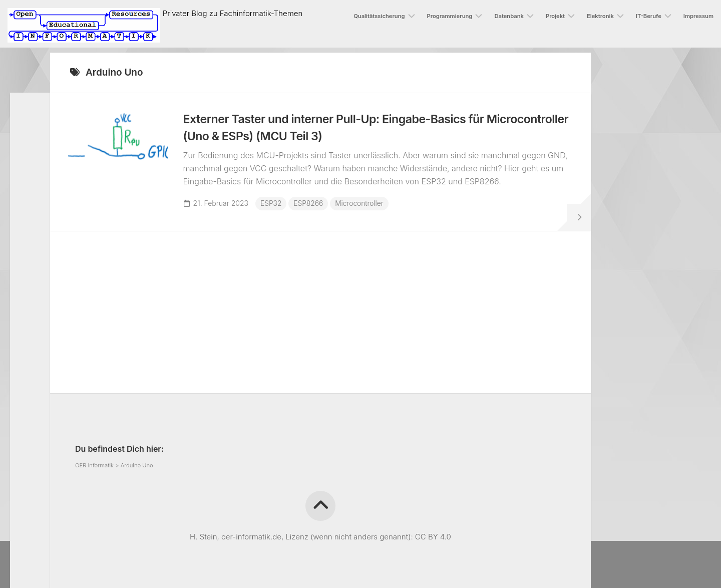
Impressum (698, 16)
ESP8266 (311, 206)
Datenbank (509, 16)
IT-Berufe (649, 16)
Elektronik (600, 16)
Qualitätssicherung (379, 16)
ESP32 (273, 206)
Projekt (555, 16)
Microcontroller (363, 206)
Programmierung (450, 16)
